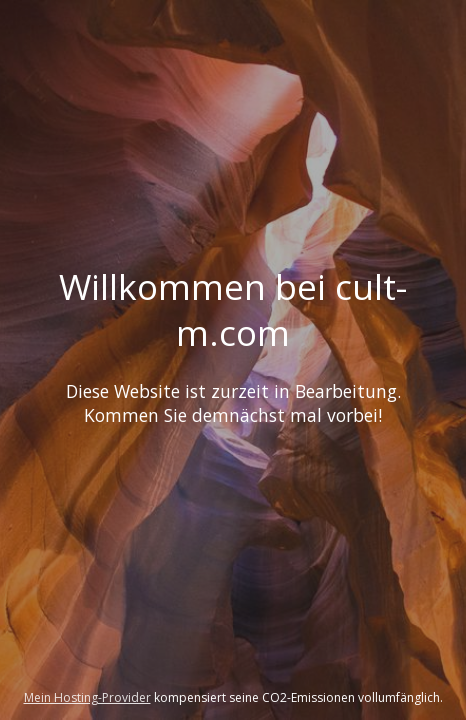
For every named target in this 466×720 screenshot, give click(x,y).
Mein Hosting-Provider (87, 697)
